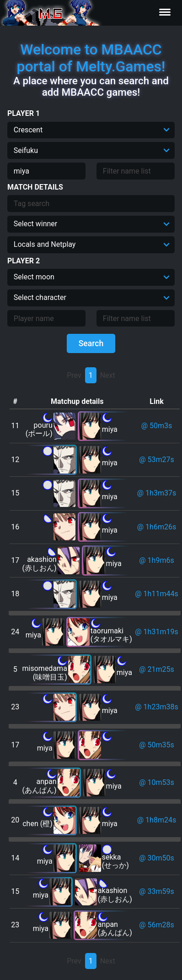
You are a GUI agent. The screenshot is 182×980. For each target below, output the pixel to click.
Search (91, 343)
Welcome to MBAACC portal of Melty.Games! (91, 58)
